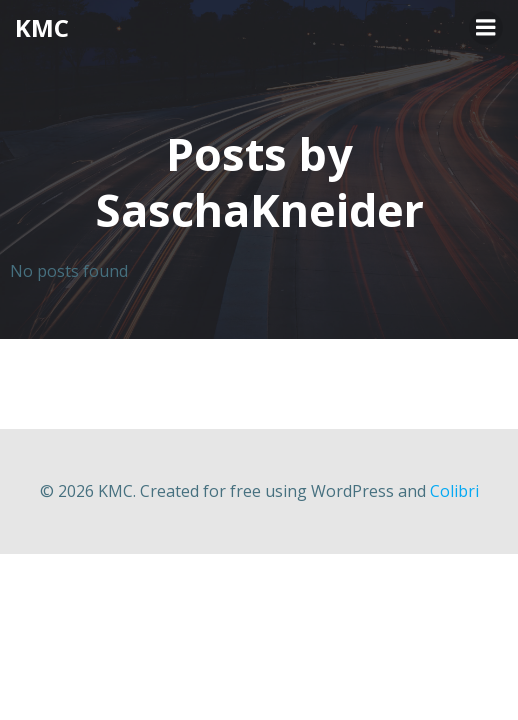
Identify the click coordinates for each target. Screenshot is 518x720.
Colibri (454, 491)
